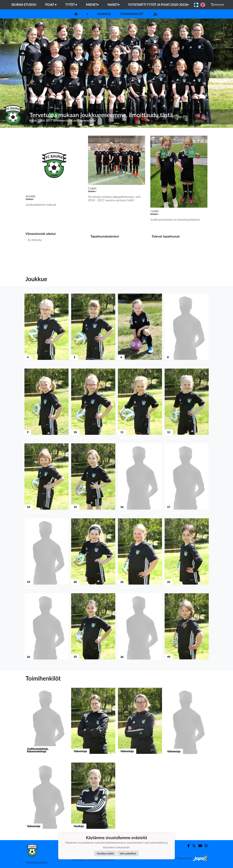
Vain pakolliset (128, 853)
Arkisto (217, 5)
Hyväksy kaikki (105, 853)
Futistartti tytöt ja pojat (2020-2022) (158, 5)
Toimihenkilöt (132, 14)
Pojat (51, 5)
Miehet (92, 5)
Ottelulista (34, 253)
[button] (17, 73)
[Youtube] (199, 846)
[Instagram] (205, 846)
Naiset (113, 5)
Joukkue (104, 14)
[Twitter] (193, 846)
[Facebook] (187, 846)
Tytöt (71, 5)
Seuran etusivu (24, 5)
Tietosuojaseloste (37, 862)
